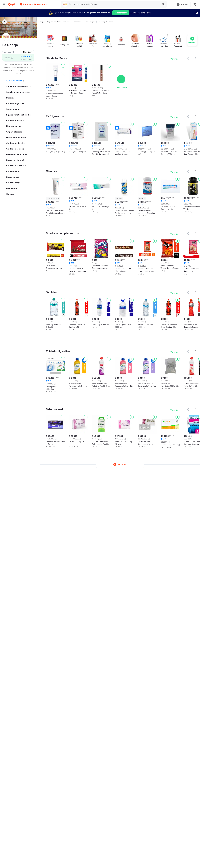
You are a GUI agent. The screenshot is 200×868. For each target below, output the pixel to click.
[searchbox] (114, 4)
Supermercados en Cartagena (84, 22)
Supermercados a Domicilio (58, 22)
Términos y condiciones (141, 13)
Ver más (174, 59)
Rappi (43, 22)
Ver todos (122, 82)
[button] (34, 4)
